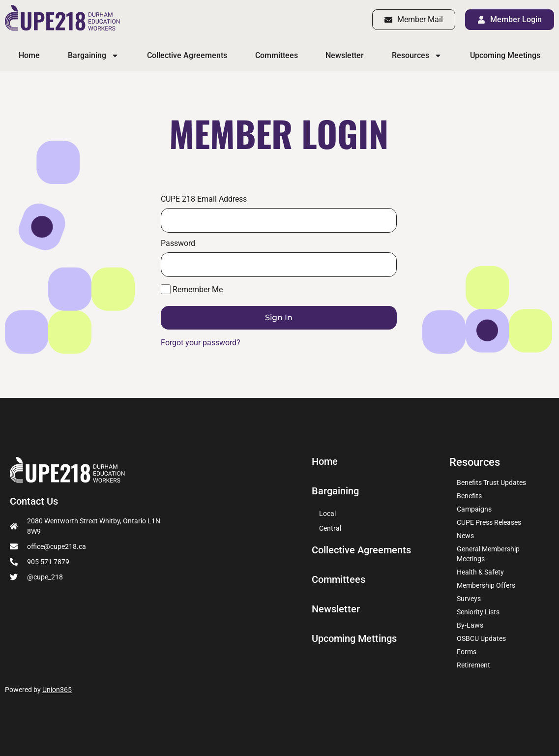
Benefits (469, 496)
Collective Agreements (187, 55)
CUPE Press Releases (489, 522)
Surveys (469, 599)
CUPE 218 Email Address (204, 199)
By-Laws (470, 625)
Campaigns (474, 509)
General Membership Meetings (488, 554)
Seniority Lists (478, 612)
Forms (467, 652)
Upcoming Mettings (358, 639)
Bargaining (93, 56)
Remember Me (192, 289)
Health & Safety (480, 572)
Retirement (473, 665)
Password (178, 243)
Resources (417, 56)
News (465, 536)
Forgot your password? (201, 343)
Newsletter (345, 55)
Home (29, 55)
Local (327, 514)
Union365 (57, 690)
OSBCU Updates (481, 638)
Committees (277, 55)
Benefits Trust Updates (491, 483)
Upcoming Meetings (505, 55)
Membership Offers (486, 585)
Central (330, 528)
